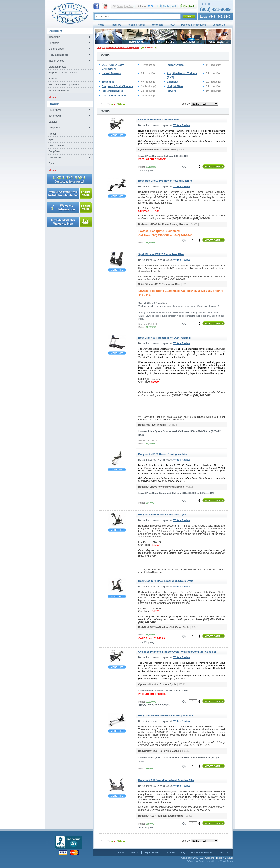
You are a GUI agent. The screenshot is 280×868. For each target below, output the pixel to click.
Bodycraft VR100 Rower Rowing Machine (117, 470)
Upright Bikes (56, 49)
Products (56, 31)
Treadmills (54, 37)
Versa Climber (57, 146)
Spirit (52, 139)
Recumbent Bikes (59, 55)
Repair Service (151, 852)
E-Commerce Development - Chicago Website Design (210, 861)
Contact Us (219, 25)
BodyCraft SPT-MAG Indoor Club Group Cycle (117, 597)
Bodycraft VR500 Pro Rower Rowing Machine (117, 196)
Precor (52, 134)
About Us (116, 25)
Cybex (52, 163)
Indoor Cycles (56, 61)
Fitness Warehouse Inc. (70, 13)
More (52, 97)
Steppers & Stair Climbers (63, 73)
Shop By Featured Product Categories (118, 47)
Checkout (189, 6)
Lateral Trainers (111, 73)
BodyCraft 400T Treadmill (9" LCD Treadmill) (117, 353)
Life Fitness (55, 110)
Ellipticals (54, 43)
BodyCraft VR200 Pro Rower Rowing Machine (117, 731)
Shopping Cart (125, 6)
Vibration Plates (57, 67)
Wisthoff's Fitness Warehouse (219, 858)
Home (101, 25)
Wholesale (157, 25)
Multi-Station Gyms (59, 90)
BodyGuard (55, 151)
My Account (169, 6)
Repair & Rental (136, 25)
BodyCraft (54, 128)
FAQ (172, 25)
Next (120, 104)
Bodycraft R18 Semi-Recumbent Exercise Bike (117, 796)
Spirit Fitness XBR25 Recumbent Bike (117, 270)
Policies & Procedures (194, 25)
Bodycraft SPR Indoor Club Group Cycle (117, 530)
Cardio (149, 47)
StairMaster (55, 157)
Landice (53, 122)
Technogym (55, 116)
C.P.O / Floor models (114, 95)
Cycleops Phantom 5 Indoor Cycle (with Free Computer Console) (117, 667)
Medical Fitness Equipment (64, 84)
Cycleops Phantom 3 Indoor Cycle (117, 135)
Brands (54, 104)
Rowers (53, 79)
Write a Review (182, 125)
